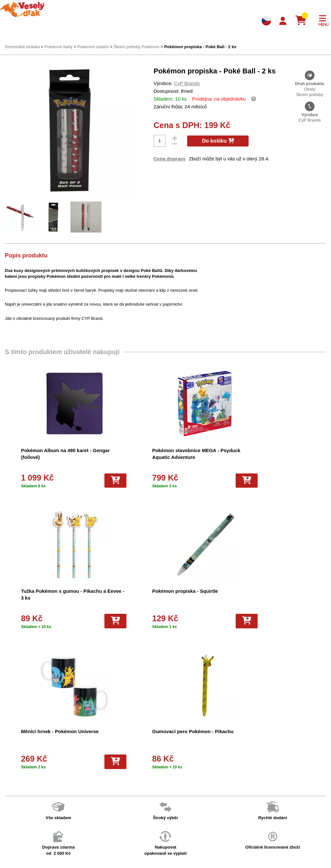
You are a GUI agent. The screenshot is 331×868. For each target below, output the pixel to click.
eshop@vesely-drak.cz (262, 766)
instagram (250, 796)
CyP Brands (187, 83)
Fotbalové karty (171, 825)
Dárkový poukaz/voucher (105, 774)
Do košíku (218, 141)
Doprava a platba (22, 757)
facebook (249, 776)
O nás (87, 765)
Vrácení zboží (95, 799)
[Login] (283, 21)
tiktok (246, 806)
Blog (86, 816)
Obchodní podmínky (101, 757)
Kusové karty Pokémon (179, 833)
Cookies (89, 782)
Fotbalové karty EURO (178, 842)
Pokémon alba (171, 765)
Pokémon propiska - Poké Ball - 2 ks (200, 47)
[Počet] (160, 141)
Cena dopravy (170, 159)
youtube (248, 786)
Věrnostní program (24, 765)
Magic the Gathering (176, 782)
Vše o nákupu (95, 791)
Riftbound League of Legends (185, 858)
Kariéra (89, 808)
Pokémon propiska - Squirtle (54, 591)
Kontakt (14, 782)
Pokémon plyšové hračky (181, 808)
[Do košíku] (87, 481)
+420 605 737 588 (258, 756)
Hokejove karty (171, 774)
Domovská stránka (22, 47)
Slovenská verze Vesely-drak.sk (271, 852)
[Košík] (303, 21)
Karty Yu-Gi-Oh (171, 791)
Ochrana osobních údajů (105, 825)
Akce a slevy (18, 774)
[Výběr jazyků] (266, 21)
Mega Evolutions (173, 850)
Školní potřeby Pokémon (136, 47)
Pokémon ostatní (93, 47)
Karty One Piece (172, 816)
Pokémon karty (58, 47)
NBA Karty (167, 799)
